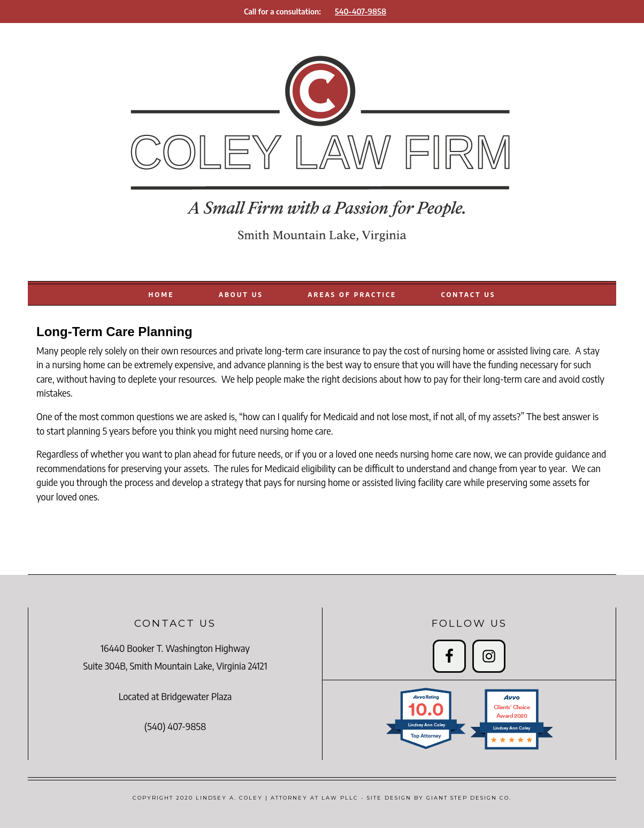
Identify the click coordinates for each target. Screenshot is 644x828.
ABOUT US (241, 294)
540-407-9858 (361, 11)
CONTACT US (469, 294)
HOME (162, 294)
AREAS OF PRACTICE (352, 294)
